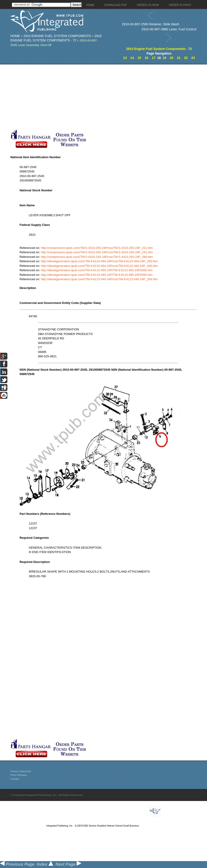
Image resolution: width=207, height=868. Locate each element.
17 (154, 58)
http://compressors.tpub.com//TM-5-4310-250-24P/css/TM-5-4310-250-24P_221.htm (97, 248)
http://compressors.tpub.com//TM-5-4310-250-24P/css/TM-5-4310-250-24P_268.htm (97, 257)
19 (164, 58)
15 (139, 58)
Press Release (19, 775)
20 (172, 58)
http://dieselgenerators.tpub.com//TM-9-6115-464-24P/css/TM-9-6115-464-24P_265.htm (99, 261)
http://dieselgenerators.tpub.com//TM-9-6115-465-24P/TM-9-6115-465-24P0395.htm (97, 275)
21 (179, 58)
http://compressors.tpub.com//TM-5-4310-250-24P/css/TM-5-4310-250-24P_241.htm (97, 252)
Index (45, 864)
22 (186, 58)
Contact (15, 779)
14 (132, 58)
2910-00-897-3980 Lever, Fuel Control (169, 29)
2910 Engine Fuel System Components (57, 36)
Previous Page (17, 864)
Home (15, 36)
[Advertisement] (108, 97)
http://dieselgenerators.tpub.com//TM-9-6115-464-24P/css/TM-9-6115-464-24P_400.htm (99, 266)
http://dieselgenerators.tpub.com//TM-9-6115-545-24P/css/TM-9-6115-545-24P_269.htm (99, 279)
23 (193, 58)
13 (125, 58)
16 (146, 58)
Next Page (68, 864)
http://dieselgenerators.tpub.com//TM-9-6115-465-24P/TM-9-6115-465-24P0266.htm (97, 270)
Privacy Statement (21, 771)
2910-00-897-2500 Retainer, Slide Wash (150, 24)
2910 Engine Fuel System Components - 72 (159, 49)
